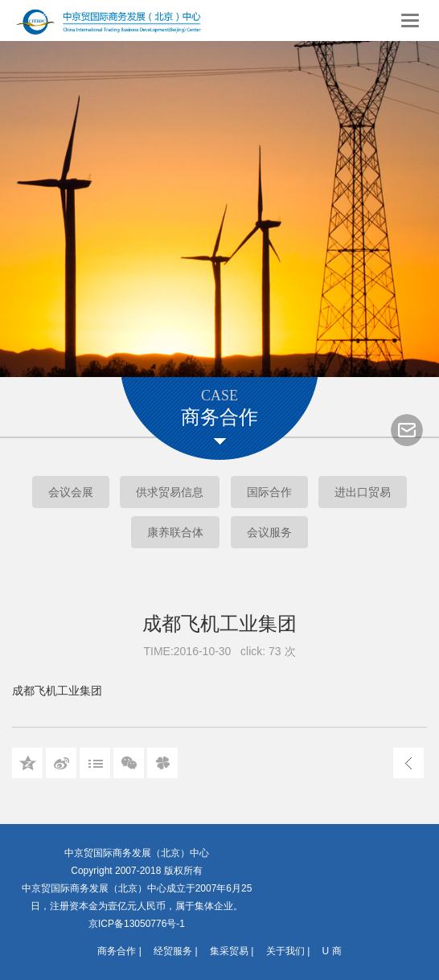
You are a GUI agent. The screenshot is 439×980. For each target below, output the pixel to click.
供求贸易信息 (170, 492)
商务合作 (117, 951)
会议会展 (71, 492)
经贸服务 (173, 951)
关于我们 (285, 951)
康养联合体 (175, 532)
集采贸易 (229, 951)
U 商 (332, 951)
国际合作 (269, 492)
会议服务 (269, 532)
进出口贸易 (363, 492)
